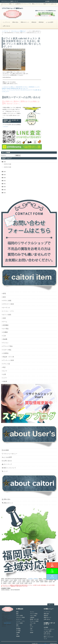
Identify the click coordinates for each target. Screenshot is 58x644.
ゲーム (4, 322)
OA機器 (5, 332)
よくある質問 (49, 22)
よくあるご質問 (48, 631)
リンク (5, 471)
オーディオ (6, 308)
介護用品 (5, 353)
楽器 (4, 318)
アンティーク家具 (8, 360)
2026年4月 (6, 164)
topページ (51, 604)
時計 (4, 367)
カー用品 (5, 329)
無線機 (4, 339)
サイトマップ (54, 1)
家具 (4, 297)
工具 (4, 336)
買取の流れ (15, 22)
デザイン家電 (7, 301)
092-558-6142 (7, 623)
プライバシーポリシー (10, 454)
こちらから (5, 127)
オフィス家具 (7, 315)
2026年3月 (6, 167)
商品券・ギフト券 (8, 357)
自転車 (4, 381)
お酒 (4, 374)
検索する (18, 155)
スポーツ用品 (7, 350)
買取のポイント (25, 22)
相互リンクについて (9, 468)
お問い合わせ (6, 26)
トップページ (6, 22)
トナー (4, 378)
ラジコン (5, 343)
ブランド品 (6, 364)
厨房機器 (5, 325)
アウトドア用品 (7, 346)
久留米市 (36, 579)
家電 (4, 294)
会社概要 (47, 1)
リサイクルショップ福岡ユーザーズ (44, 643)
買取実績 (41, 22)
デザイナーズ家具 (8, 304)
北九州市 (30, 579)
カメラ (4, 371)
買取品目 (34, 22)
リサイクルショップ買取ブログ (18, 31)
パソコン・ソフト (8, 311)
